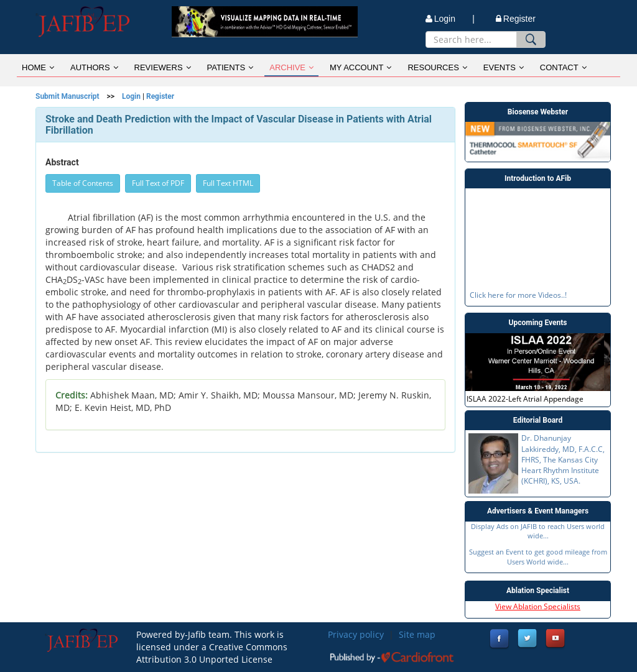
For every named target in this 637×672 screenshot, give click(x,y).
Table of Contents (83, 183)
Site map (417, 634)
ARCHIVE (291, 67)
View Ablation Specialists (538, 606)
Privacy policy (356, 634)
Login (131, 96)
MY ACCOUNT (360, 67)
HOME (38, 67)
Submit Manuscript (67, 96)
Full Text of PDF (158, 183)
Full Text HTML (228, 183)
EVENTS (504, 67)
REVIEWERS (163, 67)
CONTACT (563, 67)
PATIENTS (230, 67)
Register (516, 19)
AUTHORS (94, 67)
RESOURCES (437, 67)
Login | (450, 19)
